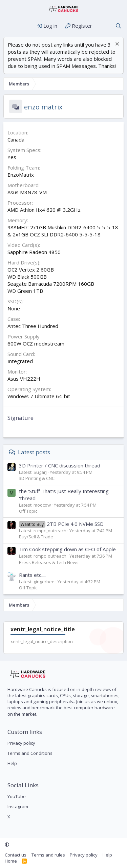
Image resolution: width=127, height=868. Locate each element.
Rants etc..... (33, 575)
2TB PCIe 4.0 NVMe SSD (61, 524)
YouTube (17, 796)
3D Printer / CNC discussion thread (60, 465)
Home (11, 861)
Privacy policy (21, 743)
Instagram (18, 807)
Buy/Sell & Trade (36, 537)
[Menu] (9, 26)
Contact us (16, 855)
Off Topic (28, 511)
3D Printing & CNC (37, 478)
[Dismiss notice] (116, 45)
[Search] (118, 26)
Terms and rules (48, 855)
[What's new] (103, 26)
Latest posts (34, 452)
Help (12, 763)
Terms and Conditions (30, 753)
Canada (16, 139)
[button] (7, 845)
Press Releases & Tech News (49, 562)
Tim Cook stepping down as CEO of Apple (67, 549)
